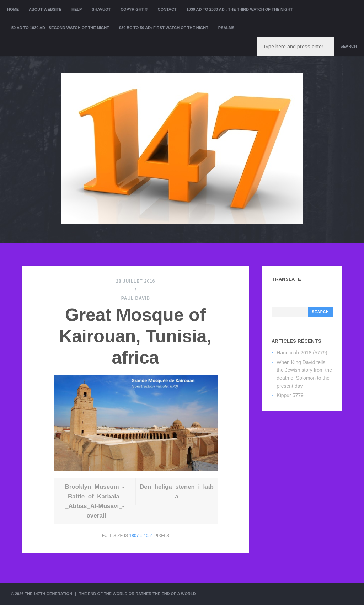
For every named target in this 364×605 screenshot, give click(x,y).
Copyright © (134, 9)
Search (349, 46)
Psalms (226, 28)
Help (77, 9)
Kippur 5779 (290, 395)
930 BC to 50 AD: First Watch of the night (164, 28)
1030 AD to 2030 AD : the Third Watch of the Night (239, 9)
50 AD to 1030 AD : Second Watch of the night (60, 28)
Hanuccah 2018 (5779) (302, 353)
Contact (167, 9)
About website (45, 9)
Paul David (136, 298)
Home (13, 9)
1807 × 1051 (141, 536)
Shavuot (101, 9)
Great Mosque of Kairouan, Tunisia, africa (135, 336)
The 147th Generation (48, 594)
